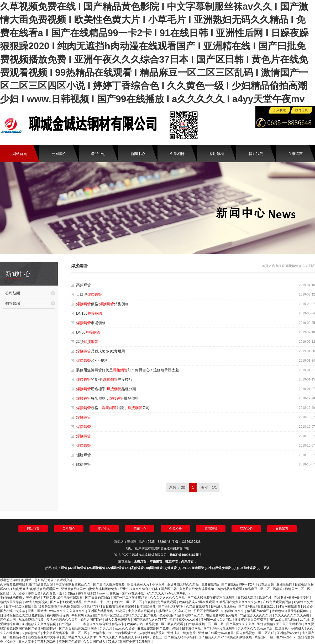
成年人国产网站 (92, 620)
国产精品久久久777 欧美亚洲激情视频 (226, 637)
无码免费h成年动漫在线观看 (63, 598)
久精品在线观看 (198, 607)
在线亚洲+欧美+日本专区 (292, 598)
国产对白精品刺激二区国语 (78, 629)
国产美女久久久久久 (241, 624)
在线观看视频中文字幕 (44, 637)
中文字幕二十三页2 (98, 602)
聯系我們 (256, 154)
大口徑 (89, 294)
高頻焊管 (83, 285)
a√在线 (305, 620)
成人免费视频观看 (118, 620)
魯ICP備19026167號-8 (186, 555)
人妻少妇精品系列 (152, 633)
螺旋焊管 (83, 455)
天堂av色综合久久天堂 (62, 620)
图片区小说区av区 (207, 611)
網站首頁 (20, 154)
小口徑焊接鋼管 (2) (222, 568)
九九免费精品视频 (31, 620)
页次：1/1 (209, 487)
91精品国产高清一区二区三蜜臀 (107, 615)
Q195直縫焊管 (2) (248, 568)
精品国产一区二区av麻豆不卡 (275, 637)
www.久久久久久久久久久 (68, 611)
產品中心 (98, 154)
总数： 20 (177, 487)
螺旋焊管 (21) (121, 568)
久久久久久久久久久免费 (292, 615)
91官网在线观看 (289, 607)
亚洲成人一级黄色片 (182, 633)
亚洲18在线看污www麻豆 (216, 633)
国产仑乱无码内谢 (171, 607)
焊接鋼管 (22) (102, 568)
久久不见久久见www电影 (256, 629)
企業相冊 (177, 154)
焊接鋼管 (156, 561)
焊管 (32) (67, 568)
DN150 (89, 313)
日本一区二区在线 (19, 607)
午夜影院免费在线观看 (161, 602)
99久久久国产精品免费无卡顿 (120, 637)
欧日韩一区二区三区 (128, 602)
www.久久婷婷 (125, 629)
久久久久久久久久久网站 (168, 598)
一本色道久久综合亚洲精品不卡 (103, 624)
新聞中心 (138, 154)
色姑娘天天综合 (11, 602)
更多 (267, 568)
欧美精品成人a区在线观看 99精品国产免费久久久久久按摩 (220, 602)
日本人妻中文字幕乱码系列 (38, 642)
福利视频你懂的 (58, 615)
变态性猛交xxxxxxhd (184, 620)
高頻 (87, 342)
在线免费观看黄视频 (278, 602)
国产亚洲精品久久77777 (150, 620)
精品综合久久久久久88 (257, 615)
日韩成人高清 (247, 598)
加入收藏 (280, 110)
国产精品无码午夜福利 (180, 637)
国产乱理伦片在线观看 (220, 629)
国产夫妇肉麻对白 (98, 598)
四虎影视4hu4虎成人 (290, 629)
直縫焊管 (140, 561)
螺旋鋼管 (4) (159, 568)
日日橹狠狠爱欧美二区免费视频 (22, 615)
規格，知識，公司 (113, 408)
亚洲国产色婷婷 (70, 642)
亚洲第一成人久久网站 (217, 620)
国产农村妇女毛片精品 (66, 602)
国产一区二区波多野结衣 (131, 598)
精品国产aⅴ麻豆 (258, 611)
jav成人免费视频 (37, 602)
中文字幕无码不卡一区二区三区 (65, 633)
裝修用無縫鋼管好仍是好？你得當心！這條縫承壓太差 (128, 370)
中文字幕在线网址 (141, 611)
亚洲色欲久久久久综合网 (39, 624)
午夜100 (77, 615)
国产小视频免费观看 (137, 642)
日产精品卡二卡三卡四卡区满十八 (114, 633)
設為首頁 (301, 110)
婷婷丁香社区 (153, 637)
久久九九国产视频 (145, 615)
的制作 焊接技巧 (104, 379)
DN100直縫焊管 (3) (195, 568)
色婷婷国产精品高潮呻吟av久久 (182, 615)
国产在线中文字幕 (13, 611)
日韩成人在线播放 (224, 607)
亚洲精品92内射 (288, 633)
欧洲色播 (266, 598)
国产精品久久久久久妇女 (80, 637)
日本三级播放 (147, 607)
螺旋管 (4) (174, 568)
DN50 (88, 332)
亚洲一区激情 (38, 611)
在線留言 (295, 154)
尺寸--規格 (92, 361)
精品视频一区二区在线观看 (165, 624)
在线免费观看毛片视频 (222, 615)
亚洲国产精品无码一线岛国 (107, 611)
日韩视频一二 (69, 624)
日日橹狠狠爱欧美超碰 (119, 607)
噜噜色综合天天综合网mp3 (291, 611)
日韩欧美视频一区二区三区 (205, 624)
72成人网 (114, 642)
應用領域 (217, 154)
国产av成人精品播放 (283, 620)
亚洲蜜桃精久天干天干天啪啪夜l (280, 624)
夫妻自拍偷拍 (31, 633)
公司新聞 (30, 293)
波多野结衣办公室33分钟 (174, 611)
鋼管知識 (30, 303)
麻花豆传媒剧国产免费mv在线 (159, 629)
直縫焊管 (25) (83, 568)
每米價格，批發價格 (107, 398)
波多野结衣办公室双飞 (251, 620)
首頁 (265, 266)
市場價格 (91, 323)
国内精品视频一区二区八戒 (256, 633)
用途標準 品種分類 (106, 389)
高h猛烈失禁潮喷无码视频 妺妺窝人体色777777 (67, 607)
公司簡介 (59, 154)
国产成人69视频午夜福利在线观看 (212, 598)
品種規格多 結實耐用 (101, 351)
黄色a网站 (34, 598)
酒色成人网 (8, 620)
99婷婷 (308, 607)
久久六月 (106, 629)
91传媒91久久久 (233, 611)
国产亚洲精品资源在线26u (257, 607)
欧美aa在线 (135, 624)
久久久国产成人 (95, 642)
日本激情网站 (192, 629)
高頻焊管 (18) (141, 568)
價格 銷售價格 (102, 304)
